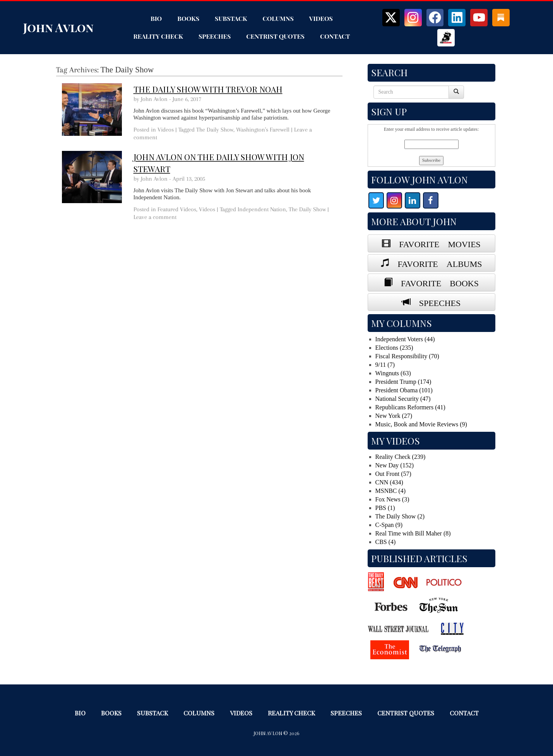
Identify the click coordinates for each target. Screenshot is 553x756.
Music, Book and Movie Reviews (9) (421, 424)
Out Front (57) (393, 474)
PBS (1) (385, 508)
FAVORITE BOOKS (436, 282)
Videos (321, 18)
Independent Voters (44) (405, 339)
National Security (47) (403, 399)
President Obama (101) (404, 390)
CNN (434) (389, 482)
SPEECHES (436, 302)
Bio (156, 18)
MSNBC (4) (391, 491)
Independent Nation (262, 209)
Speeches (215, 36)
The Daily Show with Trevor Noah (208, 89)
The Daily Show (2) (400, 516)
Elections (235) (394, 348)
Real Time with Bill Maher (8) (413, 533)
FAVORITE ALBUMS (436, 263)
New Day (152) (395, 465)
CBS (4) (386, 542)
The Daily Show (215, 130)
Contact (335, 36)
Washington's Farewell (263, 130)
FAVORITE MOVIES (436, 243)
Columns (278, 18)
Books (188, 18)
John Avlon (58, 27)
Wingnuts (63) (393, 373)
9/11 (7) (385, 365)
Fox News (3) (392, 499)
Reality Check (158, 36)
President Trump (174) (403, 382)
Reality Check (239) (401, 457)
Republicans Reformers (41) (410, 407)
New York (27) (394, 416)
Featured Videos (177, 209)
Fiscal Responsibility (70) (407, 356)
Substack (231, 18)
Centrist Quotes (275, 36)
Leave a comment (155, 217)
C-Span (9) (389, 525)
